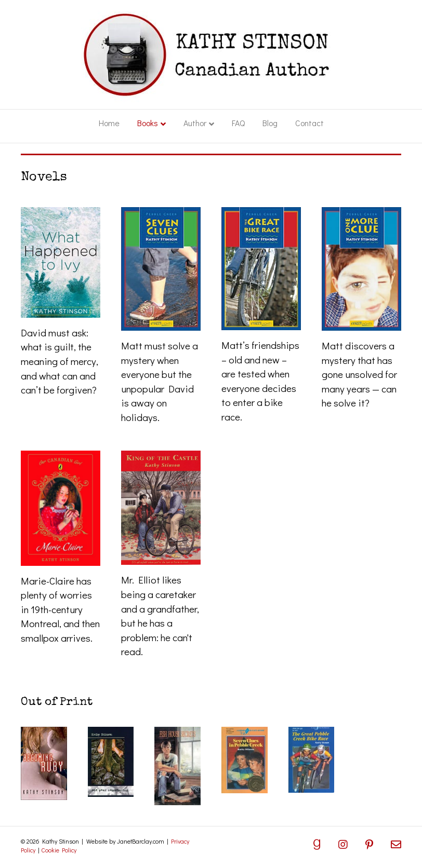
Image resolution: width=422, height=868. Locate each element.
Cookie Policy (59, 850)
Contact (309, 123)
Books (148, 123)
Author (195, 123)
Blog (270, 123)
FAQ (238, 123)
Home (109, 123)
